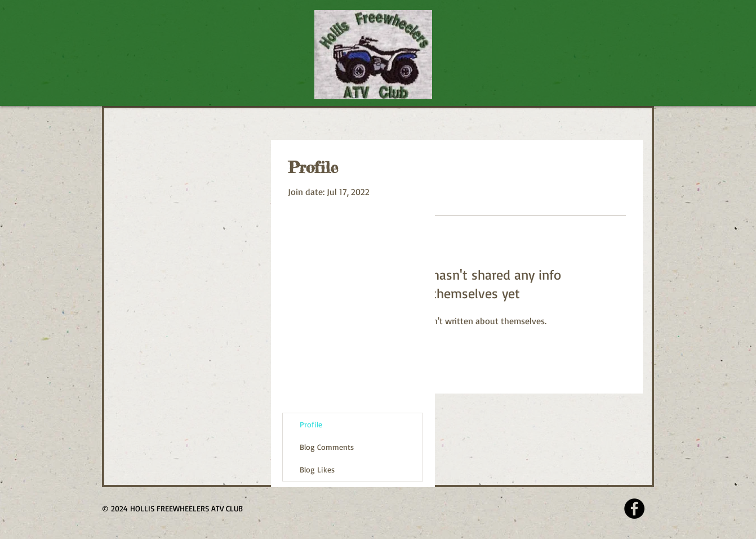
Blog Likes (317, 469)
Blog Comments (327, 447)
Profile (311, 424)
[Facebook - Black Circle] (634, 509)
